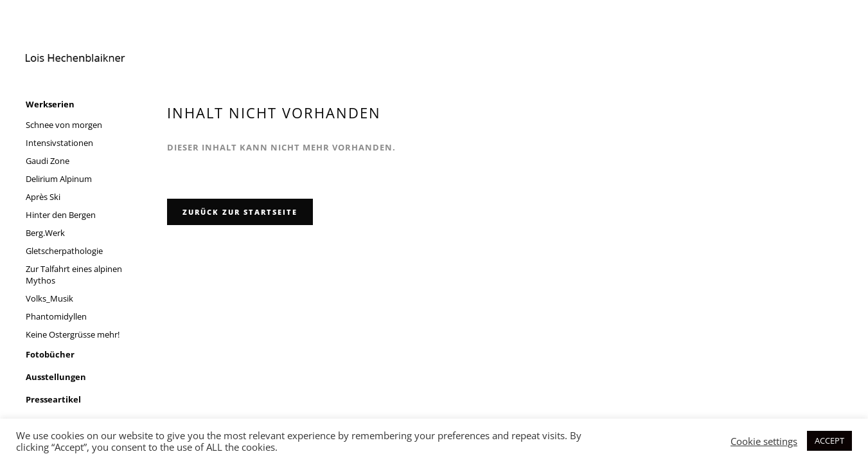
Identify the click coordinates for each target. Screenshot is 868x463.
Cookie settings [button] (764, 441)
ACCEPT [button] (829, 440)
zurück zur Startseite (240, 212)
